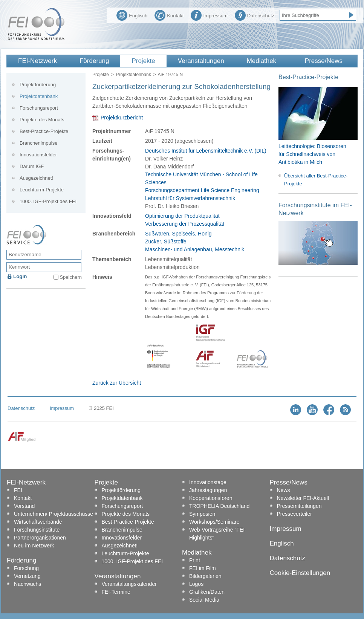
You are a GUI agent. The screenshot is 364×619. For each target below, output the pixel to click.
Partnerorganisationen (40, 538)
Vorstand (24, 506)
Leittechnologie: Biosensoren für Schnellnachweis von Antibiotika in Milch (312, 154)
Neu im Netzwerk (34, 546)
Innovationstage (208, 482)
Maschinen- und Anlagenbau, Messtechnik (195, 249)
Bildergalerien (205, 576)
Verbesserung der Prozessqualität (185, 224)
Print (195, 560)
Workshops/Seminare (214, 522)
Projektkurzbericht (122, 118)
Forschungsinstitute (37, 530)
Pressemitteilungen (299, 506)
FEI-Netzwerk (37, 61)
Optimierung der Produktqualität (182, 216)
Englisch (132, 15)
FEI (18, 490)
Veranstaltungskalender (129, 584)
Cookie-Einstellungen (300, 573)
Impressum (209, 15)
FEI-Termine (116, 592)
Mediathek (262, 61)
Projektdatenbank (133, 75)
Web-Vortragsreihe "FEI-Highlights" (218, 534)
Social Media (204, 600)
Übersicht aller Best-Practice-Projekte (316, 180)
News (284, 490)
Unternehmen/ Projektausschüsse (54, 514)
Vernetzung (27, 576)
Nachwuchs (28, 584)
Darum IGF (32, 166)
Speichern (71, 277)
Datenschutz (255, 15)
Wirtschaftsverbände (38, 522)
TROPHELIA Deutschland (219, 506)
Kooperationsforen (211, 498)
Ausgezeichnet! (36, 178)
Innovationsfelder (38, 155)
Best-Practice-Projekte (44, 131)
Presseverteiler (294, 514)
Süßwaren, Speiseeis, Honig (178, 234)
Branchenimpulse (38, 143)
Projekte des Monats (42, 120)
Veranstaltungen (201, 61)
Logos (196, 584)
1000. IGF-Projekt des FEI (48, 201)
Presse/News (324, 61)
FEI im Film (203, 568)
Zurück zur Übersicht (117, 383)
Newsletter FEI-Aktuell (303, 498)
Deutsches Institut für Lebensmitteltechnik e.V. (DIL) (206, 151)
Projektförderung (38, 85)
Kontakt (169, 15)
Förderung (94, 61)
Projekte (143, 61)
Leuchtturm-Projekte (42, 190)
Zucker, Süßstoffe (166, 241)
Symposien (202, 514)
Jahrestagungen (208, 490)
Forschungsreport (39, 108)
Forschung (26, 568)
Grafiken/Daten (207, 592)
